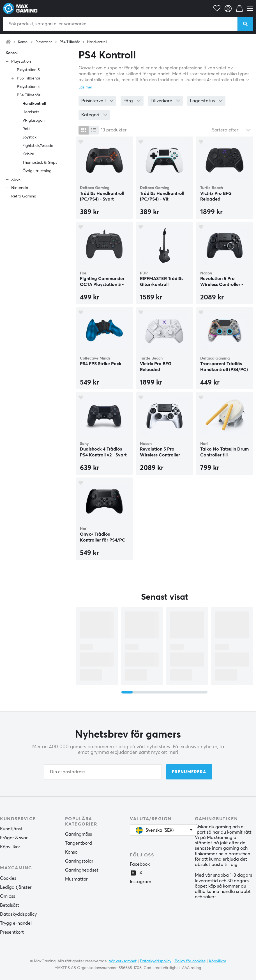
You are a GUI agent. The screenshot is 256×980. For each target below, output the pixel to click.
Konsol (23, 42)
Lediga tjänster (16, 887)
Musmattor (76, 879)
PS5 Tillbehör (29, 78)
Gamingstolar (79, 861)
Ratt (26, 129)
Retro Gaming (24, 196)
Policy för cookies (190, 961)
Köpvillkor (10, 847)
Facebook (140, 864)
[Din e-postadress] (103, 772)
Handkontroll (97, 42)
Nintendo (20, 188)
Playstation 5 (28, 70)
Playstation (44, 42)
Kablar (28, 154)
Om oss (8, 896)
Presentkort (12, 932)
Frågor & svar (14, 838)
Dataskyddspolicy (18, 914)
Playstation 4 (28, 87)
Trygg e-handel (16, 923)
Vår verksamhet (123, 961)
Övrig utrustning (37, 171)
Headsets (31, 112)
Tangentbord (79, 843)
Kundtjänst (11, 829)
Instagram (140, 882)
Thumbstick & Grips (40, 163)
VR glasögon (34, 120)
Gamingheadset (82, 870)
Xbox (16, 179)
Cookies (8, 878)
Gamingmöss (79, 834)
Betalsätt (10, 905)
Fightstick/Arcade (38, 146)
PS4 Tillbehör (70, 42)
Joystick (29, 137)
